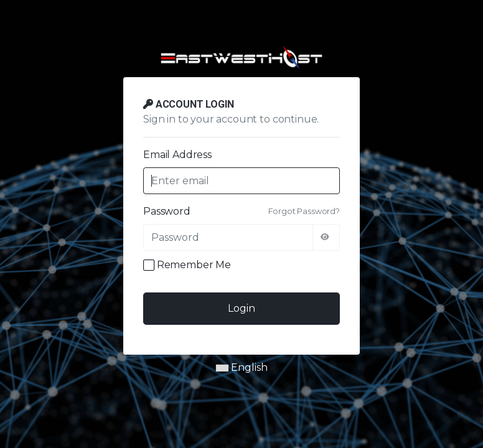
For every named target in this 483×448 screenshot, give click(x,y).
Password (167, 211)
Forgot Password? (304, 211)
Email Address (177, 155)
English (242, 367)
